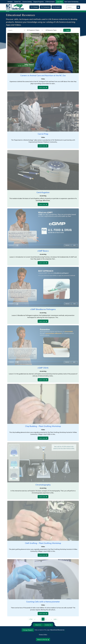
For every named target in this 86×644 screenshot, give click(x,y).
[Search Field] (71, 7)
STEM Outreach (50, 2)
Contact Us (48, 625)
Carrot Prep (43, 134)
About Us (38, 625)
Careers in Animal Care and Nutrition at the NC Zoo (43, 75)
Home (8, 11)
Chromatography (43, 485)
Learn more (43, 87)
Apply (68, 30)
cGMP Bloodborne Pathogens (43, 309)
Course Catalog (27, 2)
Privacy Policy (43, 634)
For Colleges (34, 7)
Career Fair (17, 2)
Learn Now (60, 2)
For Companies (45, 7)
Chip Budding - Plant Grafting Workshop (43, 426)
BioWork (10, 2)
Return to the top (43, 640)
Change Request (28, 630)
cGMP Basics (43, 251)
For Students (57, 7)
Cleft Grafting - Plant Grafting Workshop (43, 543)
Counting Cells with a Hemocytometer (43, 602)
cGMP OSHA (43, 368)
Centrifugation (43, 192)
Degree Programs (39, 2)
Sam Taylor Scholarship (71, 2)
